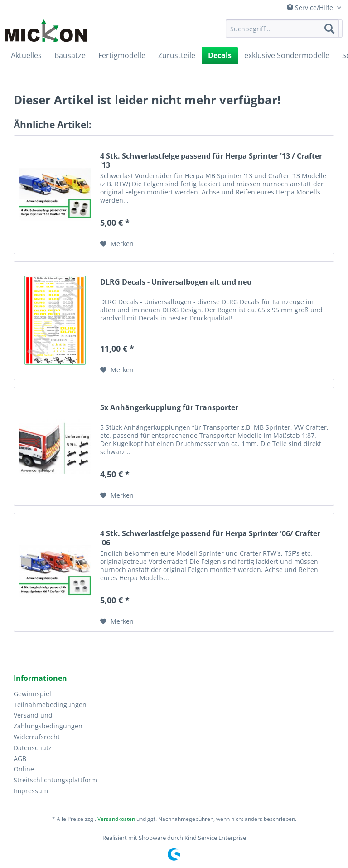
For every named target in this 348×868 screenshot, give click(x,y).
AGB (20, 759)
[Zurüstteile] (177, 55)
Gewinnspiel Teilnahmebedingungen (50, 699)
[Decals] (220, 55)
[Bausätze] (70, 55)
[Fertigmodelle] (122, 55)
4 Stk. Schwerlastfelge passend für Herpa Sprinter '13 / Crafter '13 (211, 160)
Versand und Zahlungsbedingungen (48, 720)
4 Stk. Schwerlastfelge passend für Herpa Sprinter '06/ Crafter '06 (210, 538)
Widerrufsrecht (37, 737)
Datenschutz (33, 748)
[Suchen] (329, 29)
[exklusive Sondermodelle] (287, 55)
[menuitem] (282, 33)
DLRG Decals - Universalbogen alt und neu (176, 282)
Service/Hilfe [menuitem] (311, 7)
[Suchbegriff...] (282, 29)
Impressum (31, 791)
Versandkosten (116, 819)
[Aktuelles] (26, 55)
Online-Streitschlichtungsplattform (51, 774)
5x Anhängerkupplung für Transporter (169, 408)
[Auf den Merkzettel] (117, 244)
